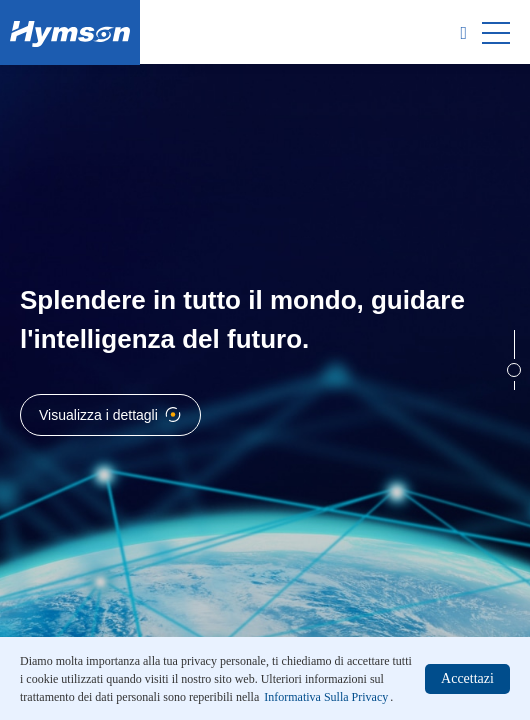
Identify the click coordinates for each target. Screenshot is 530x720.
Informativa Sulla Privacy (326, 697)
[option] (265, 360)
